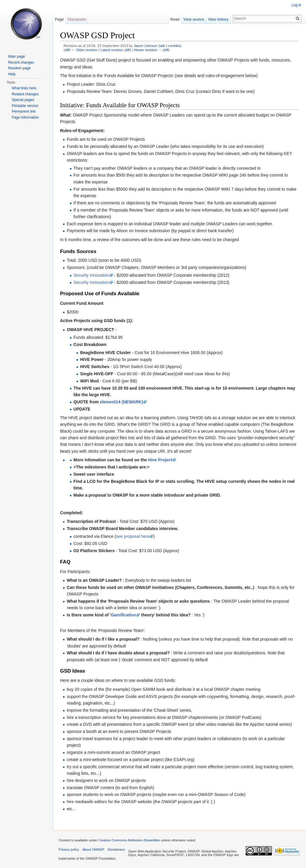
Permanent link (24, 111)
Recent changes (21, 62)
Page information (25, 117)
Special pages (23, 100)
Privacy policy (69, 849)
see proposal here (133, 536)
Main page (16, 56)
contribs (174, 46)
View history (218, 19)
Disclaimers (116, 849)
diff (67, 50)
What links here (24, 88)
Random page (19, 68)
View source (193, 19)
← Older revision (85, 50)
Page (59, 19)
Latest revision (112, 50)
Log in (296, 5)
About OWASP (94, 849)
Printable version (25, 106)
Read (175, 19)
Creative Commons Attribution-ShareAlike (129, 840)
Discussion (77, 19)
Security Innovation (91, 275)
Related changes (25, 94)
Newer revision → (148, 50)
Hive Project (160, 460)
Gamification (124, 615)
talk (162, 46)
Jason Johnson (146, 46)
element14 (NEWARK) (121, 402)
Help (12, 74)
